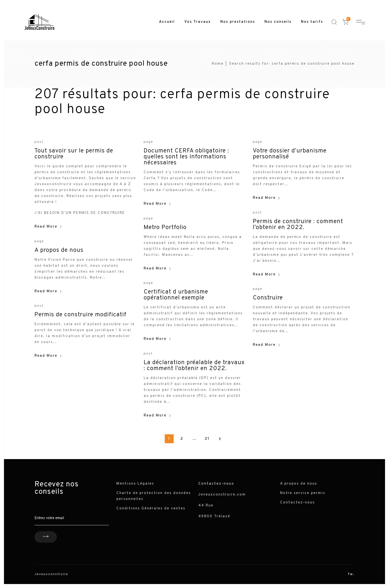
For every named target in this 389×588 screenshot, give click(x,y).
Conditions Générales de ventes (151, 509)
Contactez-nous (297, 503)
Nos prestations (238, 22)
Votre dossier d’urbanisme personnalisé (290, 154)
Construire (268, 298)
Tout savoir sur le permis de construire (74, 154)
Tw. (351, 574)
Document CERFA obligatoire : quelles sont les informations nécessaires (186, 157)
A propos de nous (59, 250)
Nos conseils (278, 22)
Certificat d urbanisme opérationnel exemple (176, 295)
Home (218, 64)
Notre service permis (303, 493)
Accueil (167, 22)
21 (207, 439)
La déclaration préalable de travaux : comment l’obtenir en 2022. (194, 366)
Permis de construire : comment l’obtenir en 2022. (298, 225)
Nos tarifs (312, 22)
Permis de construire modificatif (81, 315)
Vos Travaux (198, 22)
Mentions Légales (135, 484)
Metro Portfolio (165, 228)
